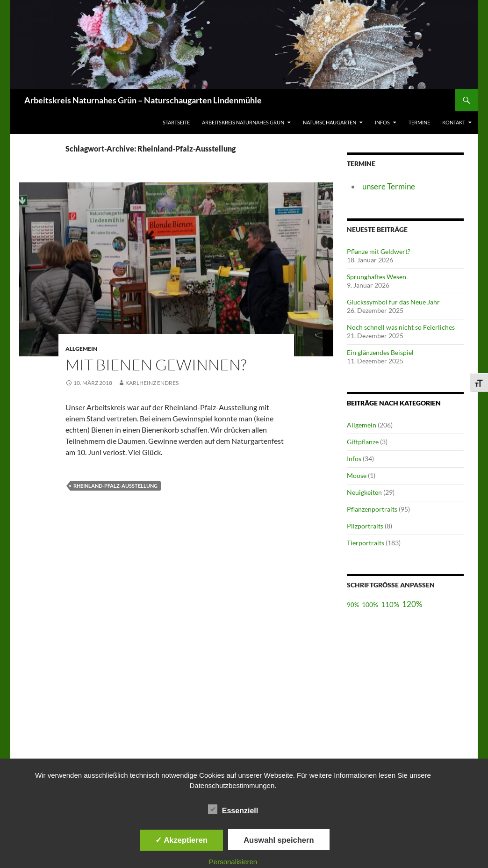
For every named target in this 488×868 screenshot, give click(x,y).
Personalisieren (233, 862)
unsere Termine (389, 186)
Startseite (176, 122)
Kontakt (454, 122)
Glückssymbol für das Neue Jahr (393, 302)
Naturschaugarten (330, 122)
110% (390, 604)
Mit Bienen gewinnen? (156, 365)
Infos (382, 122)
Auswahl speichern (279, 840)
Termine (419, 122)
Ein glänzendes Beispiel (380, 352)
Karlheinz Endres (152, 383)
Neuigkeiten (364, 492)
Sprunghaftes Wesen (377, 277)
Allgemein (362, 425)
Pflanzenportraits (372, 509)
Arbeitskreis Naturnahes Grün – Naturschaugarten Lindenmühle (143, 100)
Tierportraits (366, 543)
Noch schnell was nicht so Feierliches (401, 327)
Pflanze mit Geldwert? (379, 251)
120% (412, 604)
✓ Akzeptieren (181, 840)
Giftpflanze (363, 442)
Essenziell (233, 809)
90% (353, 605)
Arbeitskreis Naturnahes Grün (243, 122)
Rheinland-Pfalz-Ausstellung (115, 486)
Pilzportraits (365, 526)
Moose (357, 475)
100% (370, 604)
